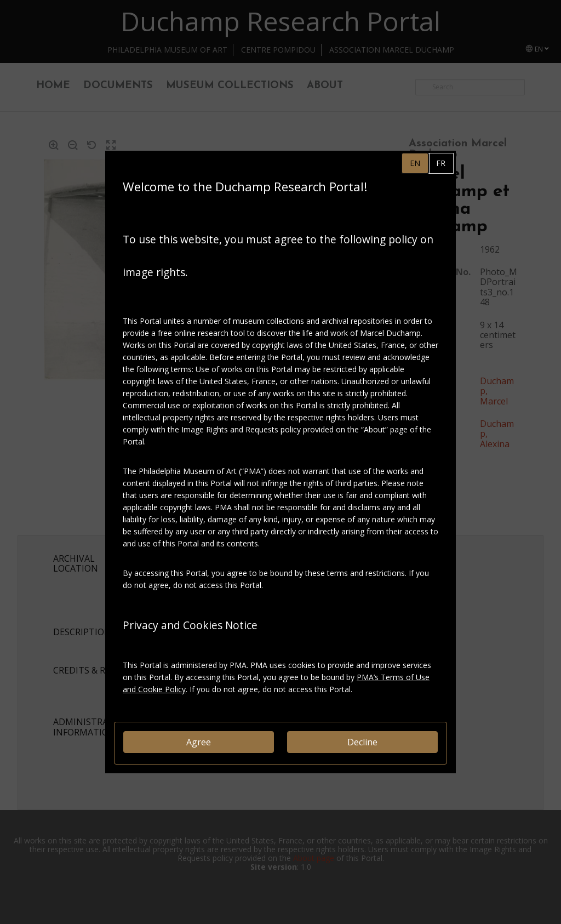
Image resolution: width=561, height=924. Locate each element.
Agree (199, 742)
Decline (362, 742)
